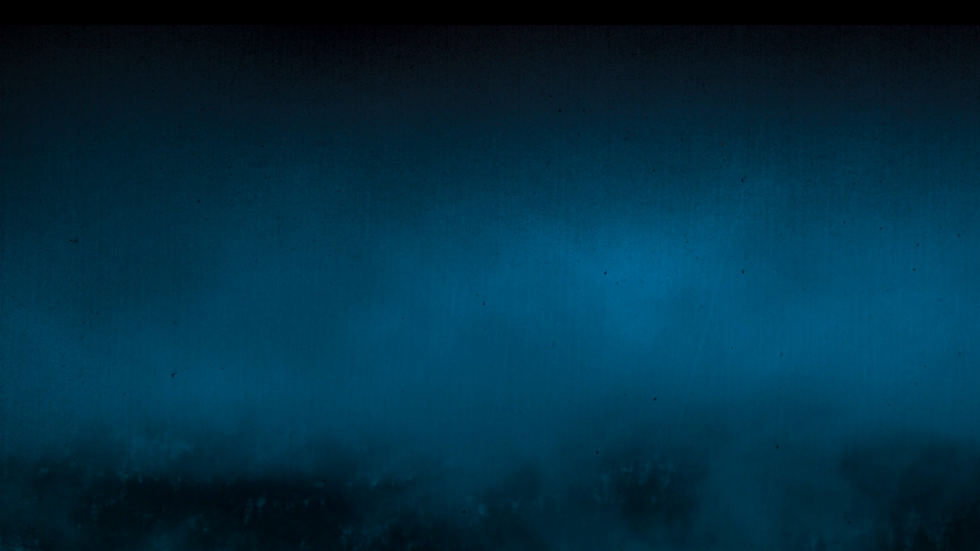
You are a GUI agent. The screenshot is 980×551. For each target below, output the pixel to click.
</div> (490, 13)
